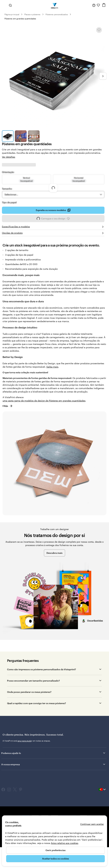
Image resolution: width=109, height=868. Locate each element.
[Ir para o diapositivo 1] (8, 136)
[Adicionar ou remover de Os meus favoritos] (99, 30)
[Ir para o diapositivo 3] (34, 136)
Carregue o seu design (53, 220)
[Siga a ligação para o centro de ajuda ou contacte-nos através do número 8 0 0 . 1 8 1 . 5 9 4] (94, 5)
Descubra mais (54, 553)
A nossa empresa (54, 764)
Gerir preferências (56, 850)
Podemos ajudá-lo (54, 753)
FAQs (8, 406)
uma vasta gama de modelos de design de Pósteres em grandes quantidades (44, 401)
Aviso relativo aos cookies (65, 843)
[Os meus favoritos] (98, 5)
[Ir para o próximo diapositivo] (103, 76)
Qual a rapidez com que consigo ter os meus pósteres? (36, 703)
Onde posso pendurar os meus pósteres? (29, 692)
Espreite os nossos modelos (53, 210)
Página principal (12, 14)
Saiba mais (52, 367)
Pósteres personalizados (57, 14)
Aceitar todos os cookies (56, 859)
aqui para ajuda (24, 741)
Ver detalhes (9, 157)
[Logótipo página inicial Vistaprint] (54, 5)
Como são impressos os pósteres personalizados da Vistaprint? (42, 669)
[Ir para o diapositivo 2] (21, 136)
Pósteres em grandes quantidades (20, 19)
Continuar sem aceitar (92, 824)
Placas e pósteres (32, 14)
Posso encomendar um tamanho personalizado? (33, 681)
